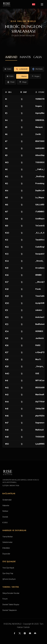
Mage (23, 82)
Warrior (22, 76)
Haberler (6, 506)
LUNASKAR (22, 69)
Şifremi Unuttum (9, 579)
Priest (11, 82)
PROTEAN (37, 69)
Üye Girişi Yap (8, 573)
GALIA (38, 57)
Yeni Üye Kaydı (8, 568)
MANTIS (25, 57)
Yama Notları (8, 537)
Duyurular (6, 554)
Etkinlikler (6, 548)
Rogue (35, 76)
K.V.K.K (5, 523)
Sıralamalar (7, 500)
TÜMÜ (8, 69)
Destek (5, 517)
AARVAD (11, 57)
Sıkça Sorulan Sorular (11, 593)
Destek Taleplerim (10, 610)
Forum (5, 599)
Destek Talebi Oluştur (11, 605)
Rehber (5, 511)
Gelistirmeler (8, 542)
